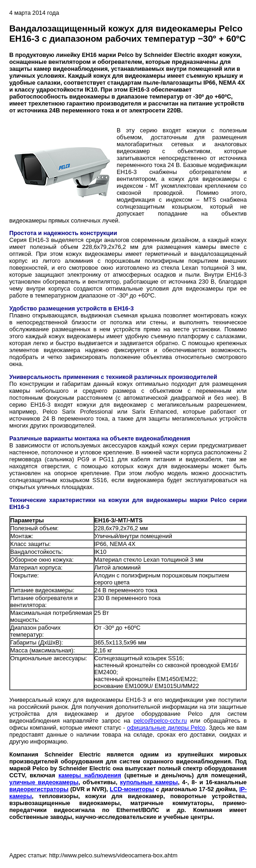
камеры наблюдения (90, 775)
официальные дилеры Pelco (166, 728)
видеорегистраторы (39, 789)
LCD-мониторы (132, 789)
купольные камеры (149, 782)
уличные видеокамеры (44, 782)
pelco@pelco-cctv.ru (160, 721)
